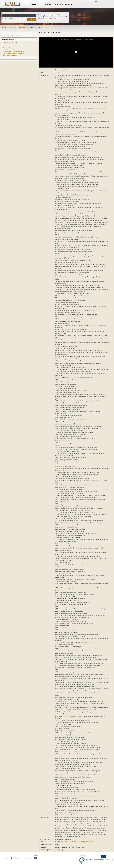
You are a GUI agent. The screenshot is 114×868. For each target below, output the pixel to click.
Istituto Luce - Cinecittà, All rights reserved (79, 842)
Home (4, 27)
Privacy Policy (6, 858)
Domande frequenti (64, 5)
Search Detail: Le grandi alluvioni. (18, 27)
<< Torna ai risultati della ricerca (12, 35)
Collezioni (46, 5)
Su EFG (34, 5)
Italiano (95, 1)
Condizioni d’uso (17, 858)
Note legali (27, 858)
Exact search (8, 19)
